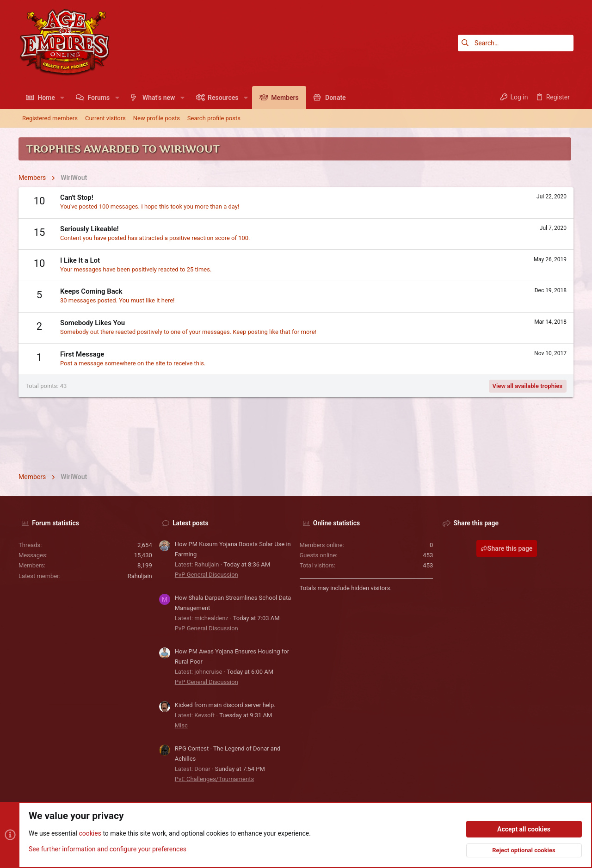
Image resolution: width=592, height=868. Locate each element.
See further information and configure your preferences (108, 849)
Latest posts (191, 523)
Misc (181, 725)
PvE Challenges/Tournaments (214, 779)
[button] (62, 98)
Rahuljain (140, 576)
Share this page (507, 548)
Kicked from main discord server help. (225, 705)
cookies (90, 834)
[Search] (516, 43)
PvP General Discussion (207, 575)
